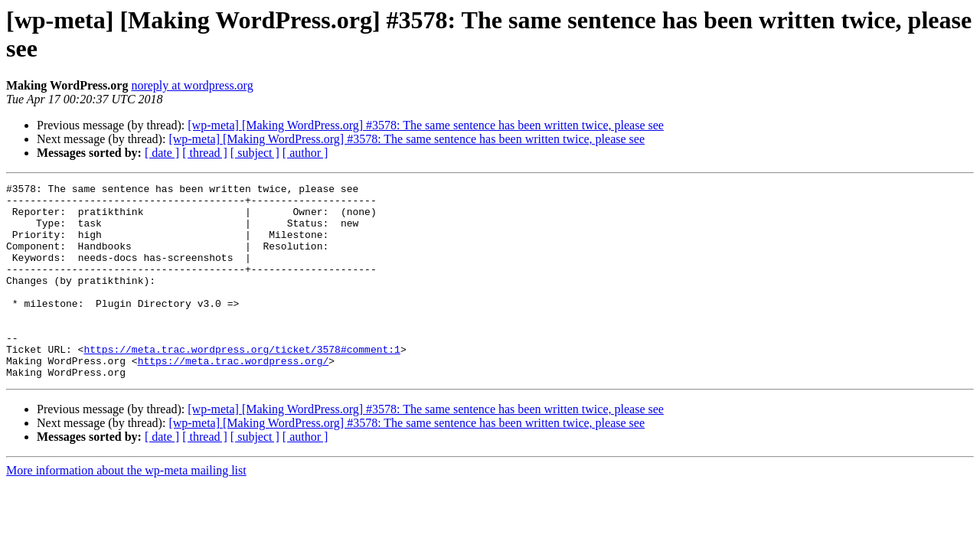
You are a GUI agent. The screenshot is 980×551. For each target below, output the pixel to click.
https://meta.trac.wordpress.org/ (234, 397)
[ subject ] (255, 153)
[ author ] (305, 153)
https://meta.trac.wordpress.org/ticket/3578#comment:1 (242, 383)
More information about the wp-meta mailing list (126, 509)
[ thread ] (205, 153)
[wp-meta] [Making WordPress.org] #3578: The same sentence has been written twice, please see (426, 125)
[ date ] (162, 153)
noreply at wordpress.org (192, 85)
